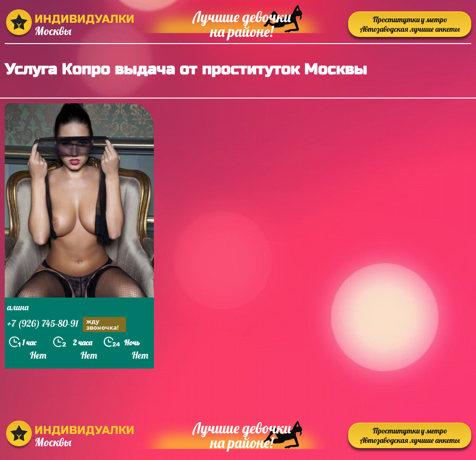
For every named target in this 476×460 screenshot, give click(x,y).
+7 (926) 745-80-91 (67, 325)
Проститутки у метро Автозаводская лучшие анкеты (410, 24)
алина (18, 307)
